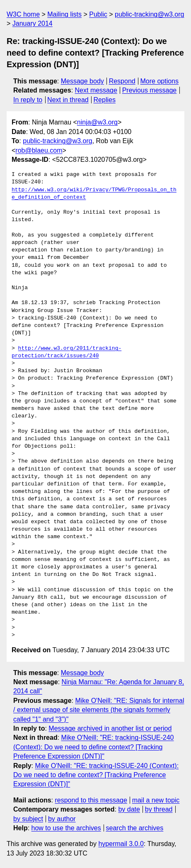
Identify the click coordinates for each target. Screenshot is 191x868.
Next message (96, 90)
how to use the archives (66, 828)
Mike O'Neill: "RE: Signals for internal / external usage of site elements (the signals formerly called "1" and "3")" (99, 710)
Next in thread (68, 100)
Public (98, 14)
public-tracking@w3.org (149, 14)
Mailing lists (64, 14)
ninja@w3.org (97, 122)
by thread (159, 809)
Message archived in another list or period (110, 728)
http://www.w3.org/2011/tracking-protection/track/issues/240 (66, 352)
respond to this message (91, 800)
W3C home (23, 14)
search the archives (135, 828)
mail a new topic (156, 800)
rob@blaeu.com (39, 150)
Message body (82, 81)
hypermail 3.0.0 (121, 844)
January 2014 (33, 23)
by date (129, 809)
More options (160, 81)
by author (62, 819)
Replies (105, 100)
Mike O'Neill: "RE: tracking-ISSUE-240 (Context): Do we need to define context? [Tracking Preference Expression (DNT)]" (94, 747)
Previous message (150, 90)
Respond (122, 81)
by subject (28, 819)
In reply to (28, 100)
